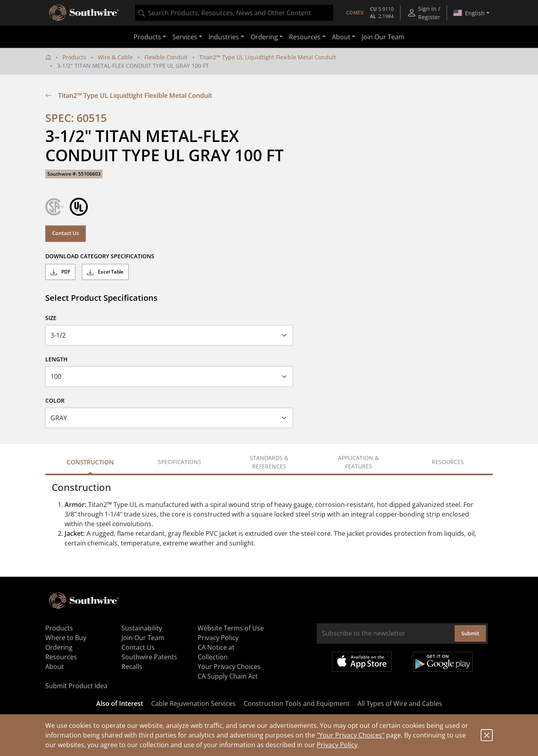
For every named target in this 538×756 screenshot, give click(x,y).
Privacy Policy (337, 745)
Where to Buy (66, 638)
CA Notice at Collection (216, 652)
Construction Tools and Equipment (297, 703)
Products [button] (147, 37)
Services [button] (185, 37)
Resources (61, 657)
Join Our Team (383, 37)
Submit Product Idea (76, 686)
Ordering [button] (264, 37)
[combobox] (234, 13)
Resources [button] (305, 37)
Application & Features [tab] (358, 462)
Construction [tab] (90, 462)
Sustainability (142, 628)
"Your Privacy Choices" (351, 735)
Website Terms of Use (231, 628)
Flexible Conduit (166, 57)
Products (74, 57)
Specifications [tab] (180, 462)
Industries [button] (224, 37)
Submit (470, 633)
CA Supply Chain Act (228, 676)
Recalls (132, 667)
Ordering (59, 647)
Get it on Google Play (443, 662)
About (55, 667)
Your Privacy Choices (229, 667)
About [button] (341, 37)
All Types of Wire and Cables (400, 703)
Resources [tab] (448, 462)
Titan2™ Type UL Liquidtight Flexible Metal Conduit (268, 57)
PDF (60, 272)
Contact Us (66, 233)
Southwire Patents (149, 657)
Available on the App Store (362, 662)
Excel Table (105, 272)
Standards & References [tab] (269, 462)
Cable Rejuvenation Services (193, 703)
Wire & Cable (115, 57)
